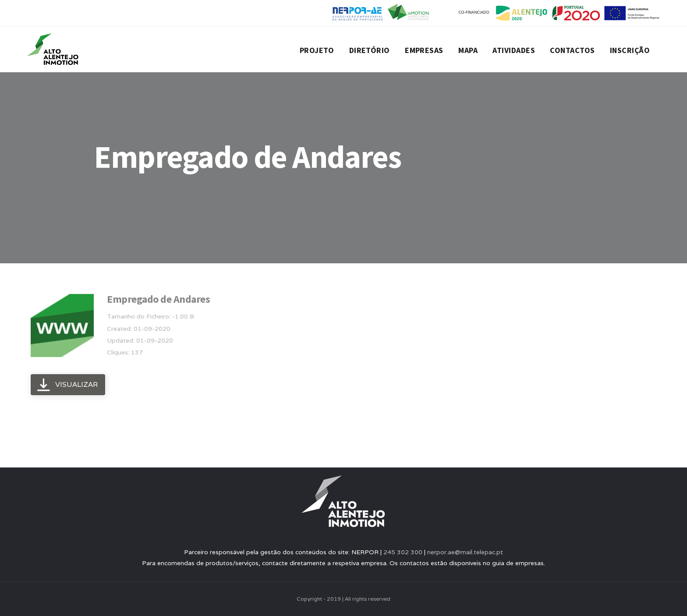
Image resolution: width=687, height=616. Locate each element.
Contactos (572, 50)
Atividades (514, 50)
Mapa (468, 50)
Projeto (317, 50)
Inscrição (630, 50)
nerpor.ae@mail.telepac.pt (465, 552)
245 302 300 (403, 552)
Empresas (424, 50)
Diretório (370, 50)
